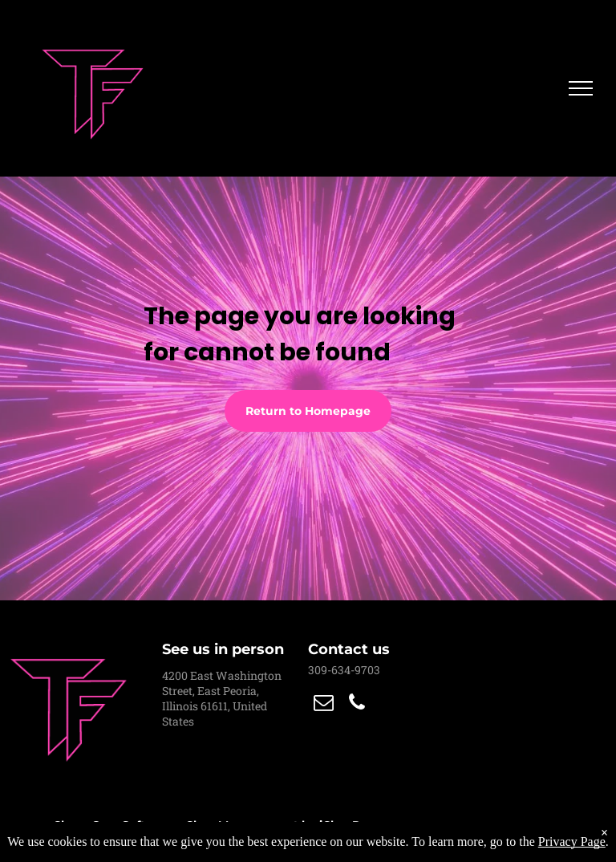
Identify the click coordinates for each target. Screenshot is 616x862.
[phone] (357, 704)
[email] (323, 704)
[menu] (581, 88)
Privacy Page (572, 842)
